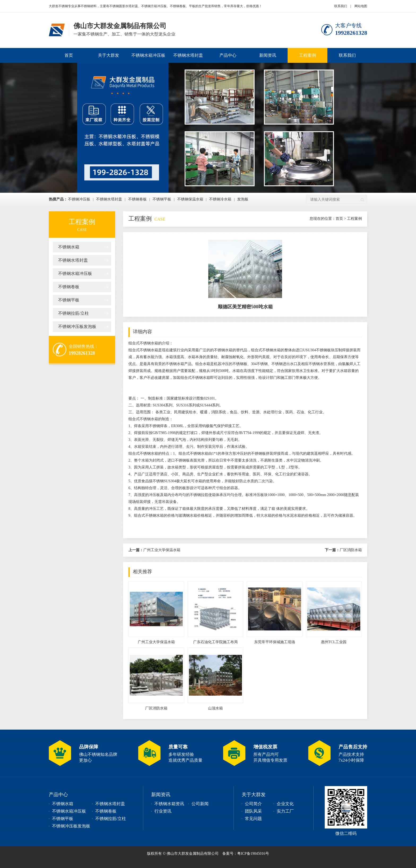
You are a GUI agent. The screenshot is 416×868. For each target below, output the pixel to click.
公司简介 (253, 804)
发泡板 (243, 199)
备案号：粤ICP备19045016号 (246, 854)
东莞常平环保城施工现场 (275, 642)
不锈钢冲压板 (79, 199)
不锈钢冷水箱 (220, 199)
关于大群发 (109, 55)
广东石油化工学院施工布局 (215, 642)
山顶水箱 (215, 708)
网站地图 (361, 6)
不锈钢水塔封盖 (188, 55)
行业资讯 (163, 811)
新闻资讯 (268, 55)
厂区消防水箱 (343, 550)
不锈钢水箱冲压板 (148, 55)
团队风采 (253, 811)
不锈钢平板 (162, 199)
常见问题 (253, 819)
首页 (69, 55)
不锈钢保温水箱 (190, 199)
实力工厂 (285, 811)
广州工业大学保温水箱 (154, 550)
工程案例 (307, 55)
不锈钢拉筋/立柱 (111, 819)
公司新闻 (200, 804)
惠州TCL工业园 (334, 642)
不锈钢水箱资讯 (169, 804)
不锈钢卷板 (137, 199)
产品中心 (228, 55)
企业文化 (285, 804)
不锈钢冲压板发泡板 (71, 826)
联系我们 (341, 6)
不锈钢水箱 (63, 804)
